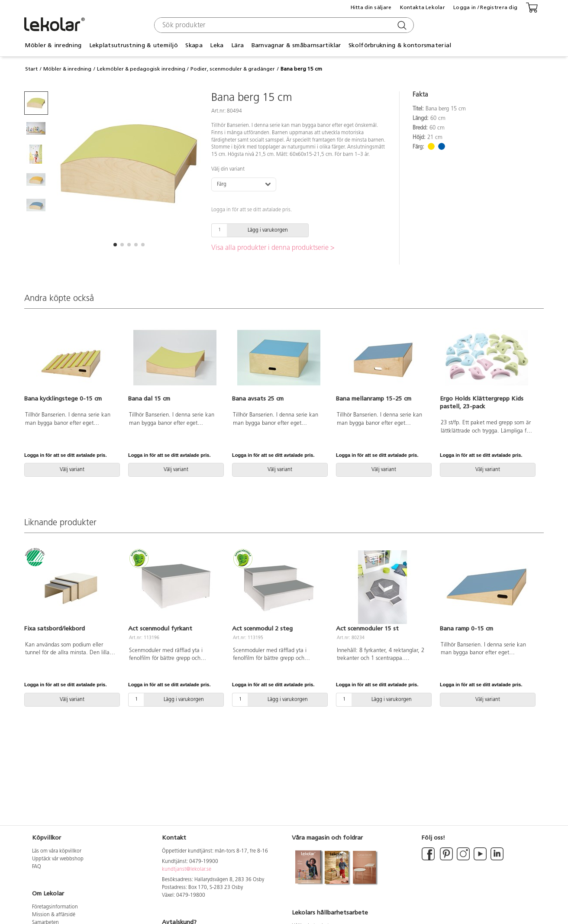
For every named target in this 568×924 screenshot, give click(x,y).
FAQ (37, 867)
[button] (115, 245)
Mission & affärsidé (54, 915)
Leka (217, 45)
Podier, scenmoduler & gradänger (233, 69)
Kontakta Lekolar (423, 7)
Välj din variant (228, 169)
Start (31, 69)
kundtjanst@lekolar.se (187, 869)
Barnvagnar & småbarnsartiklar (296, 45)
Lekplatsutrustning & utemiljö (134, 45)
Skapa (194, 45)
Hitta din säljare (371, 7)
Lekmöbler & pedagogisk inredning (141, 69)
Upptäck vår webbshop (58, 859)
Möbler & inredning (53, 45)
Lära (237, 45)
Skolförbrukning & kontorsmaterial (400, 45)
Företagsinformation (55, 907)
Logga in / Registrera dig (485, 7)
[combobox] (283, 25)
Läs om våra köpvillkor (57, 851)
